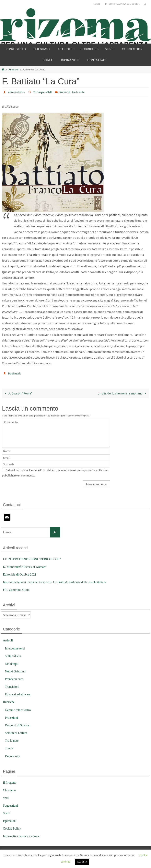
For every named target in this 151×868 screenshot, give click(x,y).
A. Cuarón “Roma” (18, 393)
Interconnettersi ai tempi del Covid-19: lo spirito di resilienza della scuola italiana (58, 582)
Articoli (8, 640)
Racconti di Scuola (17, 725)
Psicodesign (13, 756)
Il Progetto (10, 782)
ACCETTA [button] (82, 862)
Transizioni (12, 686)
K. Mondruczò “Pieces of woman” (26, 566)
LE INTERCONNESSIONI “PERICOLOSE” (34, 559)
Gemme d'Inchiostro (19, 710)
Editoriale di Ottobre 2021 (21, 574)
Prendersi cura (15, 679)
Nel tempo (12, 663)
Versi (6, 797)
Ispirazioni (10, 820)
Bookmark (15, 373)
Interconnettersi (15, 648)
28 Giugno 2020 (45, 92)
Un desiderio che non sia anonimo (123, 393)
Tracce (9, 748)
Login (97, 4)
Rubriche (13, 70)
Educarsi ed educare (18, 694)
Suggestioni (11, 805)
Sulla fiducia (13, 656)
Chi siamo (10, 790)
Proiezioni (12, 717)
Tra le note (83, 92)
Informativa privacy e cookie (122, 4)
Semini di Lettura (17, 733)
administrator (17, 92)
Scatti (7, 813)
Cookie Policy (12, 828)
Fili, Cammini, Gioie (17, 589)
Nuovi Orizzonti (16, 671)
